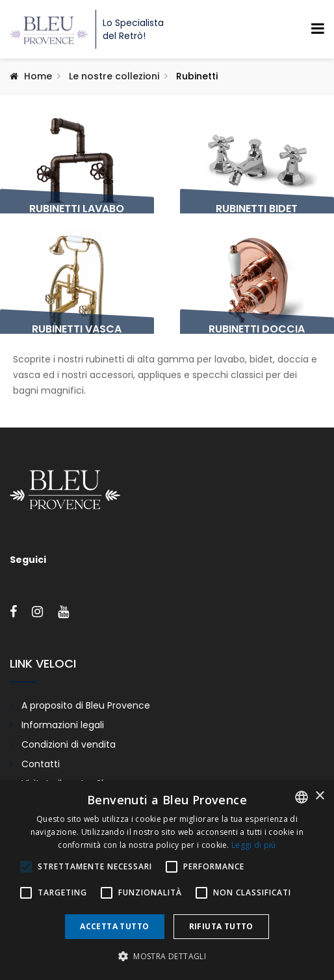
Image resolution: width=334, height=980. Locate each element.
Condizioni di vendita (69, 744)
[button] (167, 957)
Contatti (41, 764)
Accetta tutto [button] (114, 926)
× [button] (319, 796)
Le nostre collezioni (114, 76)
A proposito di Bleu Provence (86, 705)
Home (38, 76)
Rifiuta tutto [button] (221, 926)
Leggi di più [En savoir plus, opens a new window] (254, 845)
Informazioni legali (63, 725)
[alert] (167, 880)
